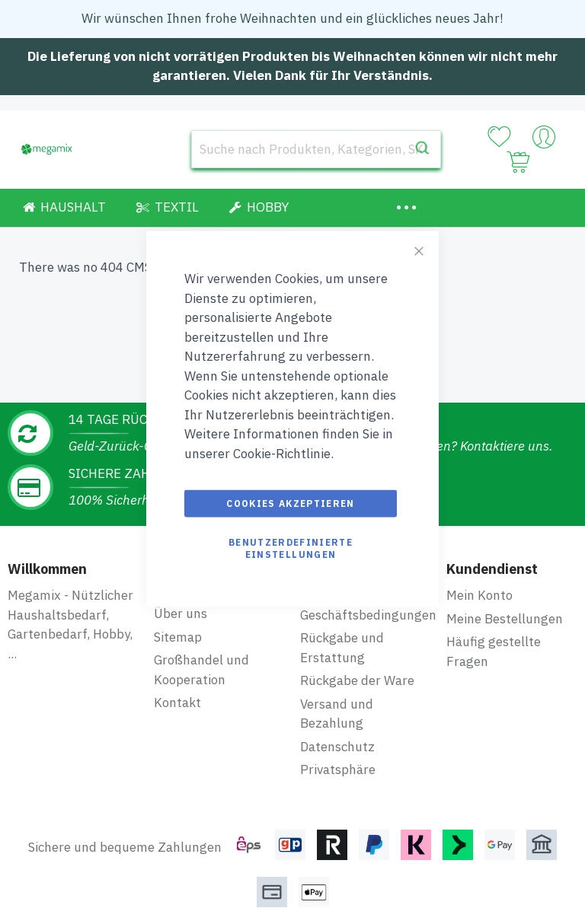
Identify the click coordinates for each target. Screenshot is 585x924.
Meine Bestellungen (505, 619)
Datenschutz (337, 747)
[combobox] (316, 149)
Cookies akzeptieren (291, 503)
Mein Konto (480, 595)
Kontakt (177, 703)
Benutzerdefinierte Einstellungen (291, 548)
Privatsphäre (338, 769)
